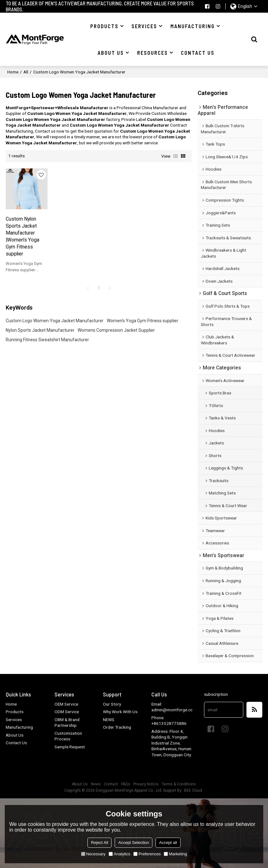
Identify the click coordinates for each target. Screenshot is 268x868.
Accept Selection (134, 843)
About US (111, 53)
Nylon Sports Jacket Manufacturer (40, 330)
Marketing (175, 854)
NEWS (109, 720)
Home (13, 72)
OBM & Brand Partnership (67, 723)
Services (144, 26)
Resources (153, 53)
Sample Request (70, 747)
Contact (111, 784)
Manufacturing (193, 26)
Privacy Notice (146, 784)
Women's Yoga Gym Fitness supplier (143, 321)
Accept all (168, 843)
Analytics (119, 854)
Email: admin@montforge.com (174, 707)
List (175, 156)
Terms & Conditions (179, 784)
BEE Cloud (193, 790)
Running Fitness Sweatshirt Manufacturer (47, 340)
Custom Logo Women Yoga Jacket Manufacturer (55, 321)
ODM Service (67, 712)
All (26, 72)
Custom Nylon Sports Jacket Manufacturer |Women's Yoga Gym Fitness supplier (22, 236)
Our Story (112, 704)
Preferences (147, 854)
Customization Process (68, 736)
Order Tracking (117, 727)
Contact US (198, 53)
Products (104, 26)
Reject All (99, 843)
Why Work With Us (120, 712)
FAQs (126, 784)
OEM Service (66, 704)
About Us (15, 735)
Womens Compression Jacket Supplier (116, 330)
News (96, 784)
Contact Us (16, 743)
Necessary (93, 854)
